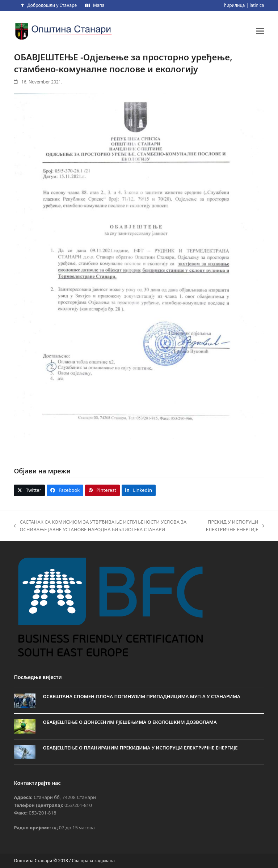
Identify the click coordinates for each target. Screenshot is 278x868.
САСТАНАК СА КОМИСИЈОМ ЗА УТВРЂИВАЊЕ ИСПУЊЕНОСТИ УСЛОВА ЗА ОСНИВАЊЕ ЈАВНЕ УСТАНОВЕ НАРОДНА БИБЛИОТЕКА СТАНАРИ (100, 526)
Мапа (99, 5)
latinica (257, 5)
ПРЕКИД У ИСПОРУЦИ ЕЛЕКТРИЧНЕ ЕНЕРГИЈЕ (233, 526)
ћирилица (234, 5)
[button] (260, 31)
